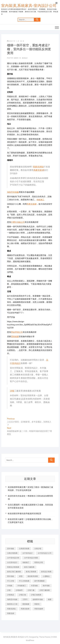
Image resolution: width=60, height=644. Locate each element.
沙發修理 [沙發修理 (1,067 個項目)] (19, 590)
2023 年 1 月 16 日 (16, 41)
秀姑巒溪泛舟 (17, 332)
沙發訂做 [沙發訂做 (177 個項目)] (22, 595)
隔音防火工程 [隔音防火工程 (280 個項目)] (12, 604)
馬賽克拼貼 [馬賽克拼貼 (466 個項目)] (11, 609)
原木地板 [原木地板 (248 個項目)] (11, 549)
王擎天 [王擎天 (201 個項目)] (25, 599)
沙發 (12, 391)
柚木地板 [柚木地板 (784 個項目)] (46, 586)
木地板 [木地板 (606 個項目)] (10, 586)
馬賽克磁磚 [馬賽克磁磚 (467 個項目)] (39, 609)
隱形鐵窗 (15, 337)
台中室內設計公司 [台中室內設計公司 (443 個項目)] (45, 553)
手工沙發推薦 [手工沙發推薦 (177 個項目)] (24, 581)
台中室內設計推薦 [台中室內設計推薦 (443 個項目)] (31, 558)
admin (16, 58)
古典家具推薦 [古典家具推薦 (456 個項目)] (24, 549)
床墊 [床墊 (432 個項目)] (21, 576)
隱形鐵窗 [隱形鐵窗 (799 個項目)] (26, 604)
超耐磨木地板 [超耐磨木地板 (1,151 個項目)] (38, 599)
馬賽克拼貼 (38, 167)
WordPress (30, 640)
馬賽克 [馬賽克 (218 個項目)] (37, 604)
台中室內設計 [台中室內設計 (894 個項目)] (28, 553)
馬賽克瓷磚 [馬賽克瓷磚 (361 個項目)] (25, 609)
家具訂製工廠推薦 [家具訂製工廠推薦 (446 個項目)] (14, 572)
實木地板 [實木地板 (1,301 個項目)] (11, 576)
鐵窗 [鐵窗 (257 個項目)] (50, 599)
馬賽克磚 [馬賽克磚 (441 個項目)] (11, 613)
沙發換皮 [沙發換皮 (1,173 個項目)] (11, 595)
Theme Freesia (45, 637)
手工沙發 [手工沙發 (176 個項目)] (11, 581)
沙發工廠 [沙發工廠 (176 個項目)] (31, 590)
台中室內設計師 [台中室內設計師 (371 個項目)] (13, 558)
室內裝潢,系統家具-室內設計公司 (29, 6)
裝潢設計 (25, 58)
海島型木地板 (13, 192)
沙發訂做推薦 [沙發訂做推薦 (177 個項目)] (36, 595)
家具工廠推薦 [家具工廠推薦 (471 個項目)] (29, 567)
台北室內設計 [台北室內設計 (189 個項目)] (12, 562)
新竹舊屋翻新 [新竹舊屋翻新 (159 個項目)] (39, 581)
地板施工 (40, 200)
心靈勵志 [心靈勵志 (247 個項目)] (46, 576)
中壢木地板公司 (18, 222)
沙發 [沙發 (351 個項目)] (9, 590)
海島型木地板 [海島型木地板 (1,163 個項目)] (12, 599)
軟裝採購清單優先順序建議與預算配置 (25, 514)
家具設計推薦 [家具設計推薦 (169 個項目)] (46, 572)
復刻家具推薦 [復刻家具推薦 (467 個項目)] (33, 576)
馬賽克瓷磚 (39, 170)
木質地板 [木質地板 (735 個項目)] (34, 586)
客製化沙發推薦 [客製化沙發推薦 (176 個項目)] (13, 567)
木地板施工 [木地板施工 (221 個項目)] (22, 586)
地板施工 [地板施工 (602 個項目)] (26, 562)
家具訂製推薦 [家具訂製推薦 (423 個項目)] (31, 572)
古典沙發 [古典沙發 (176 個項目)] (38, 549)
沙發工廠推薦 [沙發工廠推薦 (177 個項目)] (45, 590)
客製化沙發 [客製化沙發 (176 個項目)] (39, 562)
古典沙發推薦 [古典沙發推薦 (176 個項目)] (12, 553)
